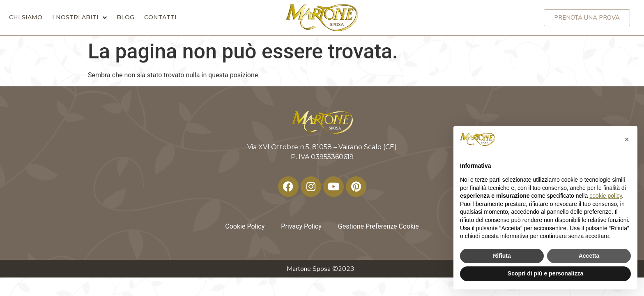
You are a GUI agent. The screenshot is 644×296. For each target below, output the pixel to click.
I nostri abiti (79, 17)
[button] (627, 139)
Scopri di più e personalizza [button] (545, 273)
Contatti (160, 17)
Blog (125, 17)
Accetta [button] (589, 256)
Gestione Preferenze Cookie (378, 226)
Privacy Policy (301, 226)
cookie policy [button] (606, 196)
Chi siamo (26, 17)
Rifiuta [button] (502, 256)
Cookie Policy (245, 226)
